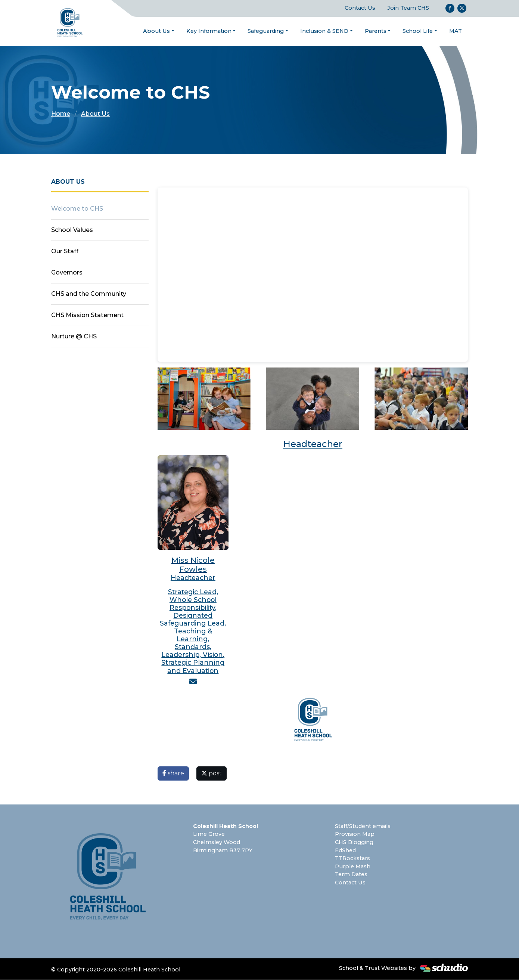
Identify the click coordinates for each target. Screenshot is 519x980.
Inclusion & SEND (324, 31)
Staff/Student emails (363, 827)
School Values (72, 230)
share (173, 774)
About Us (156, 31)
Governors (67, 273)
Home (61, 114)
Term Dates (351, 875)
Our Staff (65, 252)
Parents (376, 31)
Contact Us (360, 8)
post (212, 774)
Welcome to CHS (77, 209)
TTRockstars (352, 859)
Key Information (209, 31)
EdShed (345, 850)
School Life (418, 31)
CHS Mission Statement (87, 315)
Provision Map (355, 834)
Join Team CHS (408, 8)
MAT (456, 31)
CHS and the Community (89, 294)
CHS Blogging (354, 843)
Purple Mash (353, 867)
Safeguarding (266, 31)
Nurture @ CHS (74, 337)
